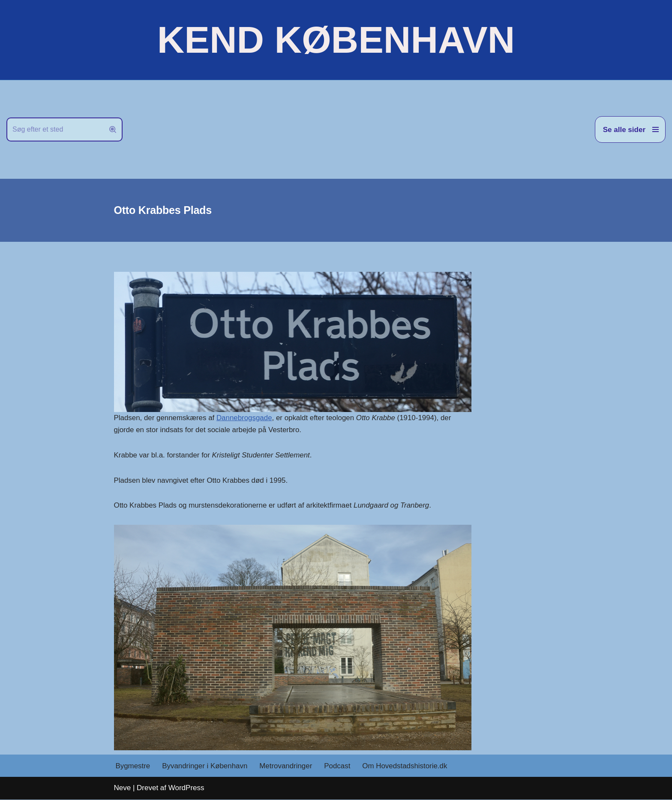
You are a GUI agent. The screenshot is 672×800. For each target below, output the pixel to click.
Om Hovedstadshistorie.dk (406, 766)
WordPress (186, 788)
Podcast (338, 766)
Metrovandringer (287, 766)
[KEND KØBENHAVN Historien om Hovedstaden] (336, 40)
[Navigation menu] (630, 129)
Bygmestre (133, 766)
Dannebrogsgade (245, 418)
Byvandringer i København (205, 766)
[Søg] (55, 129)
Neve (123, 788)
